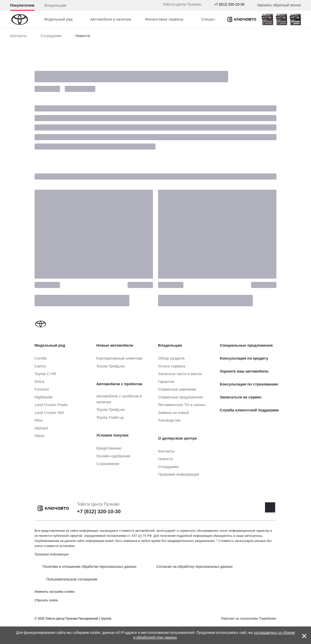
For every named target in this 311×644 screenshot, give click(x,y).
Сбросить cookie (46, 600)
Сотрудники (51, 36)
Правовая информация (52, 554)
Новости (83, 36)
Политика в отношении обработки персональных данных (89, 567)
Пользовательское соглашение (72, 579)
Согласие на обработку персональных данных (194, 567)
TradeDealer (268, 619)
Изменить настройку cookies (55, 592)
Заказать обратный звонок (279, 5)
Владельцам (56, 5)
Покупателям (22, 5)
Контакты (18, 36)
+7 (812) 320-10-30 (229, 4)
